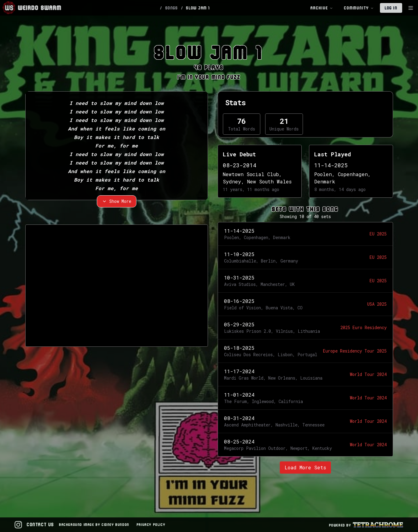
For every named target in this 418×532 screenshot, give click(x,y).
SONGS (172, 8)
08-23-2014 (240, 165)
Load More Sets (305, 467)
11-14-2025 (331, 165)
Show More (117, 201)
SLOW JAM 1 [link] (198, 8)
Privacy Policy (151, 525)
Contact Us (40, 525)
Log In (391, 8)
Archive (322, 8)
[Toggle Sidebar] (411, 8)
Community (359, 8)
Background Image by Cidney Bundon (94, 525)
